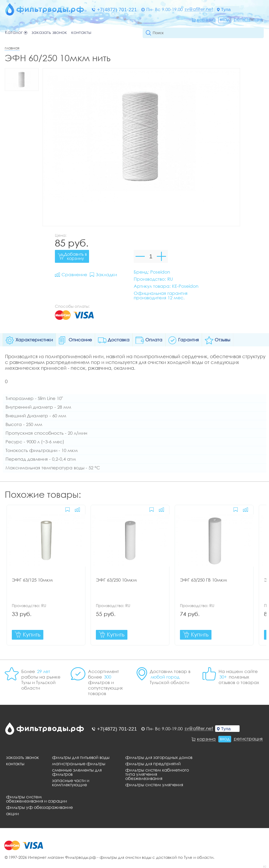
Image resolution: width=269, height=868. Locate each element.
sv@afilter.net (199, 9)
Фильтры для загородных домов (159, 757)
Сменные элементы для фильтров (77, 772)
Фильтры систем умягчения (154, 785)
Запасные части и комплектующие (71, 783)
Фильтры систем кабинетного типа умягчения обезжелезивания (157, 774)
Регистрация (248, 19)
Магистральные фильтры (79, 764)
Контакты (81, 32)
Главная (12, 48)
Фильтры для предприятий (153, 764)
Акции (12, 814)
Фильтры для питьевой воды (81, 757)
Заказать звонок (49, 32)
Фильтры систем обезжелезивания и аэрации (37, 799)
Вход (225, 19)
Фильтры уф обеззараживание (39, 807)
